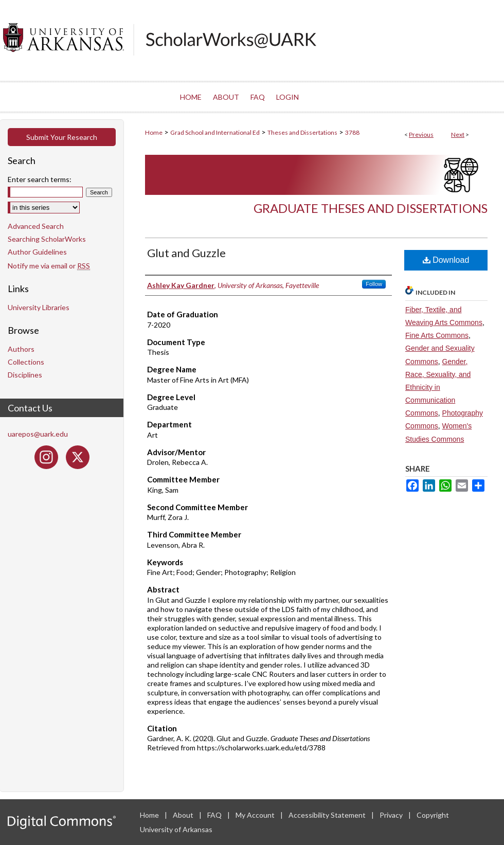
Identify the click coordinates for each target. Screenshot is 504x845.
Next (458, 134)
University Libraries (39, 307)
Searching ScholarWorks (47, 239)
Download (446, 260)
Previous (421, 134)
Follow (374, 284)
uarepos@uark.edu (38, 434)
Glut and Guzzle (186, 253)
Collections (26, 362)
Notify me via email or (49, 266)
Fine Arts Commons (437, 335)
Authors (21, 349)
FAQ (215, 815)
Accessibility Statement (328, 815)
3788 (352, 132)
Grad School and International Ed (215, 132)
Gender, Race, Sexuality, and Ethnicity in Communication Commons (438, 388)
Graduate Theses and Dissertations (371, 208)
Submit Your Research (62, 137)
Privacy (392, 815)
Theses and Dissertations (302, 132)
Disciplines (25, 375)
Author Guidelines (37, 252)
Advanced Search (36, 226)
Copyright (433, 815)
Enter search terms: (40, 179)
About (184, 815)
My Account (256, 815)
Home (154, 132)
